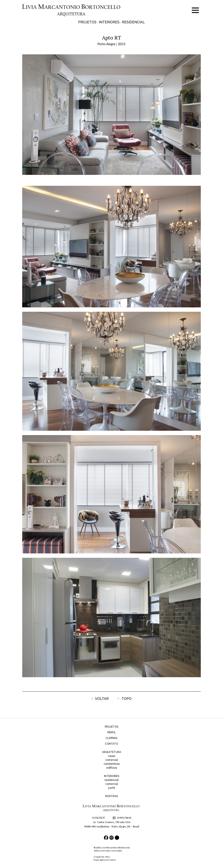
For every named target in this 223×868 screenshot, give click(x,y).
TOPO (124, 699)
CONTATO (111, 744)
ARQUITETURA (112, 752)
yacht (111, 788)
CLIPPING (111, 738)
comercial (112, 760)
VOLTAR (100, 699)
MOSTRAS (111, 796)
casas (112, 756)
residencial (111, 780)
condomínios (112, 764)
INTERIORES (111, 776)
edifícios (112, 768)
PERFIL (112, 732)
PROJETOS (111, 727)
